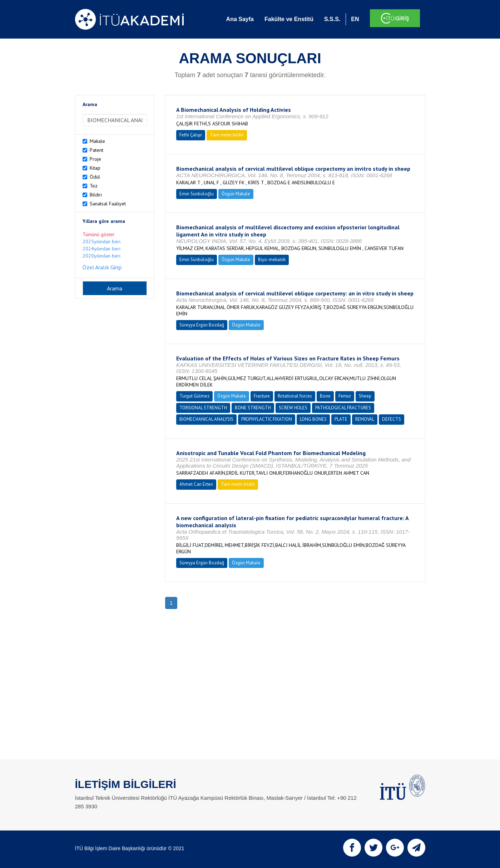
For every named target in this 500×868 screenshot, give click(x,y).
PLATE (341, 419)
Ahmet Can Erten (196, 484)
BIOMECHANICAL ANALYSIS (206, 419)
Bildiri (96, 195)
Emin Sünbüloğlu (197, 194)
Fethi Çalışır (191, 135)
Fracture (262, 396)
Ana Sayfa (240, 19)
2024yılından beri (102, 249)
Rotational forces (295, 396)
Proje (95, 159)
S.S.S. (332, 19)
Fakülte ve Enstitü (289, 19)
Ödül (95, 177)
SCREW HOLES (293, 408)
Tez (94, 186)
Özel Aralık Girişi (102, 267)
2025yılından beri (102, 241)
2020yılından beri (102, 256)
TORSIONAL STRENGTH (203, 408)
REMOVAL (365, 419)
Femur (345, 396)
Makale (97, 141)
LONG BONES (313, 419)
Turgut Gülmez (194, 396)
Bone (325, 396)
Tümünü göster (99, 234)
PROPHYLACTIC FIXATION (267, 419)
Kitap (95, 168)
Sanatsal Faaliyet (108, 204)
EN (355, 19)
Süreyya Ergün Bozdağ (202, 325)
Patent (96, 150)
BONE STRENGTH (253, 408)
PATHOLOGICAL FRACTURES (343, 408)
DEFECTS (392, 419)
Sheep (365, 396)
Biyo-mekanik (272, 260)
